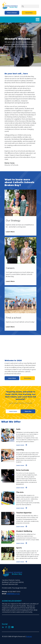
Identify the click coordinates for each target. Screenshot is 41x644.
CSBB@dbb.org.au (13, 594)
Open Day (28, 411)
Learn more (13, 411)
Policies (29, 636)
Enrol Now (29, 13)
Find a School (12, 13)
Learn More (10, 232)
